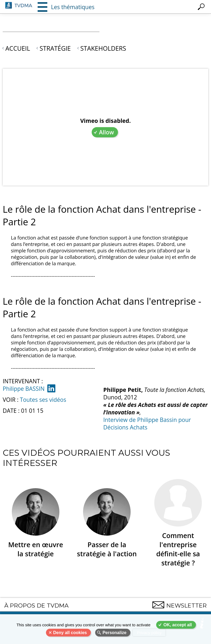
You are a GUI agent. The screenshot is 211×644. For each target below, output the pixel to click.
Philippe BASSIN (24, 389)
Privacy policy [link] (149, 633)
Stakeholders (103, 48)
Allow (106, 132)
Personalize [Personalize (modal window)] (114, 633)
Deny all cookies (70, 633)
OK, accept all (178, 625)
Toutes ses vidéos (43, 400)
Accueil (18, 48)
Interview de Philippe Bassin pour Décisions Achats (147, 424)
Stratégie (55, 48)
